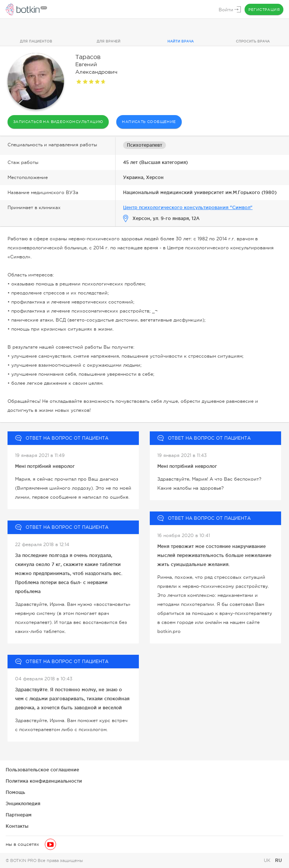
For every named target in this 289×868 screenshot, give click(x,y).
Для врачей (109, 41)
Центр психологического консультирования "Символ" (188, 207)
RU (278, 860)
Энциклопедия (23, 804)
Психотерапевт (144, 145)
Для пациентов (36, 41)
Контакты (17, 826)
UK (268, 860)
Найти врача (181, 41)
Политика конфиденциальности (44, 781)
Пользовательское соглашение (42, 770)
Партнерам (19, 815)
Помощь (15, 792)
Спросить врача (253, 41)
